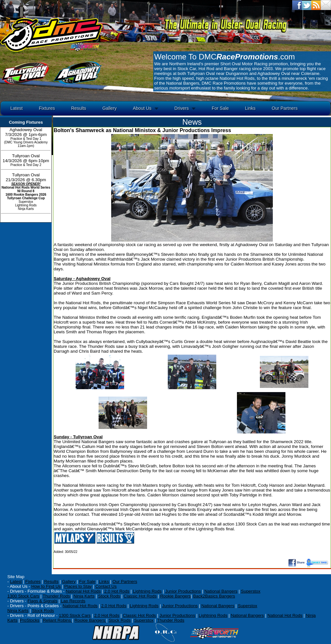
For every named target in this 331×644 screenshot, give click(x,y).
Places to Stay (78, 586)
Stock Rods (109, 596)
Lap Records (73, 601)
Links (250, 108)
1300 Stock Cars (23, 596)
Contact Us (106, 586)
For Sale (220, 108)
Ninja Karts (84, 596)
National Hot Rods (83, 591)
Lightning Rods (147, 591)
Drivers (182, 108)
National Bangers (221, 591)
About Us (142, 108)
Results (79, 108)
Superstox (251, 591)
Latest (16, 108)
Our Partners (285, 108)
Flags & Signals (43, 601)
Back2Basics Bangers (214, 596)
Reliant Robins (58, 620)
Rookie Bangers (175, 596)
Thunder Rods (56, 596)
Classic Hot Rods (140, 596)
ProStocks (30, 620)
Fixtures (47, 108)
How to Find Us (46, 586)
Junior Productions (183, 591)
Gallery (110, 108)
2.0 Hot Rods (114, 606)
